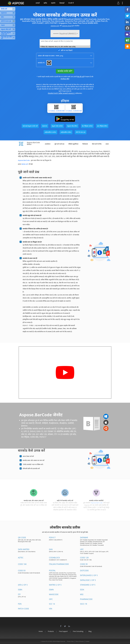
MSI (82, 594)
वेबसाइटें (63, 3)
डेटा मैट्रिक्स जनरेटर (87, 126)
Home (39, 631)
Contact (87, 641)
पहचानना (45, 126)
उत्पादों (39, 3)
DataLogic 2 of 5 (88, 580)
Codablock (54, 558)
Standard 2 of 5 (88, 585)
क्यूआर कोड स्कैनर (72, 126)
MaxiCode (54, 594)
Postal (52, 570)
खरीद (47, 3)
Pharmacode (86, 599)
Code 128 (84, 558)
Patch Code (23, 609)
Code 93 (22, 570)
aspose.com (55, 26)
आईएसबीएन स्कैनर (66, 132)
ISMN (51, 590)
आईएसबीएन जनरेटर (50, 132)
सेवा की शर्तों (81, 77)
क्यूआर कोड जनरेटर (57, 126)
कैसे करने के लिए (97, 144)
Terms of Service (80, 641)
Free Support (63, 631)
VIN (51, 609)
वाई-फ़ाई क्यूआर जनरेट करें (30, 126)
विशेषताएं (85, 144)
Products (50, 631)
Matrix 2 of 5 (55, 585)
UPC (82, 549)
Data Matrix (24, 549)
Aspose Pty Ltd (46, 641)
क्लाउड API (25, 164)
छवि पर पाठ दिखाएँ (67, 50)
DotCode (84, 570)
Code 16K (22, 564)
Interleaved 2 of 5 (89, 575)
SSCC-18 (84, 604)
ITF (19, 594)
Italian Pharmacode (59, 564)
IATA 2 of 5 (23, 585)
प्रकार (107, 144)
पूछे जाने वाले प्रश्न (59, 144)
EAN (51, 549)
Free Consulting (79, 631)
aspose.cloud (67, 26)
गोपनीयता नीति (65, 79)
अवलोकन (48, 144)
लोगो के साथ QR (81, 132)
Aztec (21, 558)
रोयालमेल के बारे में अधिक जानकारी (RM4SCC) (61, 93)
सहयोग (55, 3)
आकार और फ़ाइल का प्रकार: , (50, 56)
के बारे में (72, 3)
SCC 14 (52, 604)
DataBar (84, 537)
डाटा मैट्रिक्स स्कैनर (102, 126)
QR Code (22, 537)
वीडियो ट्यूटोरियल (73, 144)
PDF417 (52, 537)
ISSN (82, 590)
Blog (91, 631)
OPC (51, 599)
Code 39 (84, 564)
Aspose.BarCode (24, 160)
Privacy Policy (70, 641)
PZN (20, 604)
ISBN (20, 590)
